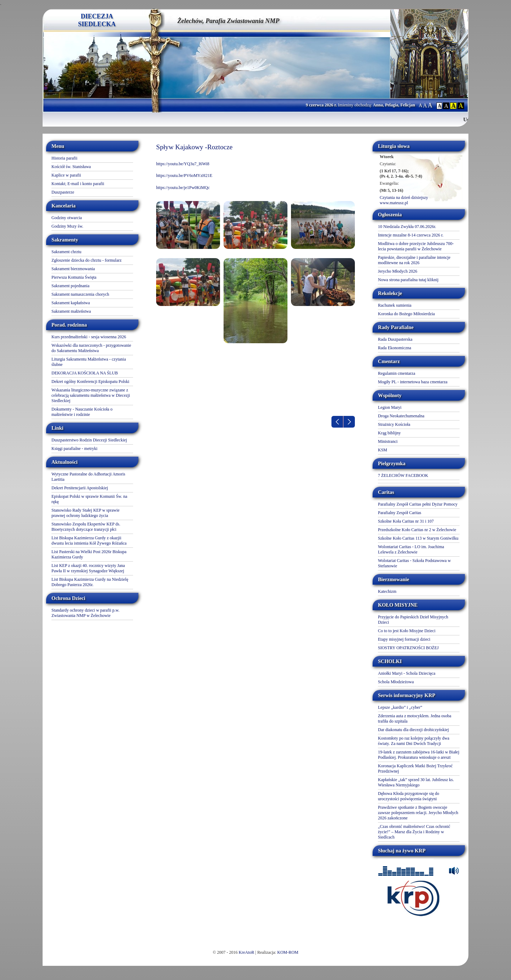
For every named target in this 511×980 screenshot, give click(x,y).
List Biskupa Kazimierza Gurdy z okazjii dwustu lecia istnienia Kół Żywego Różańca (89, 541)
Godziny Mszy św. (67, 226)
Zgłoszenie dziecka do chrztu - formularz (87, 260)
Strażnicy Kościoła (394, 424)
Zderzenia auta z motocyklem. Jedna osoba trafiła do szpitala (415, 719)
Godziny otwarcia (67, 218)
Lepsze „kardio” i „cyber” (400, 707)
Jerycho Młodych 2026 (398, 271)
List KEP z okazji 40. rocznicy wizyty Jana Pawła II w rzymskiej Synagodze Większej (88, 568)
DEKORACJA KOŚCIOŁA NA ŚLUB (85, 373)
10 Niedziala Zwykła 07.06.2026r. (407, 227)
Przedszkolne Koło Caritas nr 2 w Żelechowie (417, 530)
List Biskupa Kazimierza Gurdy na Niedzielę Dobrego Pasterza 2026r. (90, 582)
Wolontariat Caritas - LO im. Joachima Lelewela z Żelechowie (411, 549)
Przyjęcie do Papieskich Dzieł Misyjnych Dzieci (413, 620)
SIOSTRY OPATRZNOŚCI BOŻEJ (408, 648)
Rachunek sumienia (395, 305)
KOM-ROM (288, 952)
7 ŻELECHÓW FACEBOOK (403, 475)
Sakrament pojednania (70, 286)
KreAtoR (247, 952)
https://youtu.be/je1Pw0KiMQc (183, 188)
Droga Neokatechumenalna (401, 416)
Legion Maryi (390, 407)
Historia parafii (64, 158)
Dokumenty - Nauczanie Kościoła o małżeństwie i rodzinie (82, 412)
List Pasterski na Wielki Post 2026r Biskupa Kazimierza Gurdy (89, 554)
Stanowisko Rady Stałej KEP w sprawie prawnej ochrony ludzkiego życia (86, 513)
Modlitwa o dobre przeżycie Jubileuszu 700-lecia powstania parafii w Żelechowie (416, 246)
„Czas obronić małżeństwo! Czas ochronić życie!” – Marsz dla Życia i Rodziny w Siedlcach (414, 832)
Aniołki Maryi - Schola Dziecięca (407, 673)
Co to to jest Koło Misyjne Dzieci (407, 631)
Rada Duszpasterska (395, 339)
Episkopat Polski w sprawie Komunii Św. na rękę (89, 499)
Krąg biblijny (389, 433)
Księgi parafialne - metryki (75, 449)
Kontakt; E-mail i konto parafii (78, 184)
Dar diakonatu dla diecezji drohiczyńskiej (413, 730)
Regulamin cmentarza (397, 373)
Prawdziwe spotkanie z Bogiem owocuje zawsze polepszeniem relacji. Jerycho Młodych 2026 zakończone (418, 813)
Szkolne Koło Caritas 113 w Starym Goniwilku (418, 538)
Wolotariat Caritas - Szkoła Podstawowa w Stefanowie (414, 563)
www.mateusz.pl (394, 203)
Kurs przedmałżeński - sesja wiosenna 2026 (89, 337)
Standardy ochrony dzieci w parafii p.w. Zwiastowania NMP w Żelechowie (86, 613)
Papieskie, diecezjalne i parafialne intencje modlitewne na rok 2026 (414, 260)
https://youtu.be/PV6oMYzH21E (184, 176)
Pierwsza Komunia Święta (74, 277)
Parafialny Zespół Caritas (400, 513)
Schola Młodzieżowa (396, 682)
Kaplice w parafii (66, 175)
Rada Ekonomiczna (395, 348)
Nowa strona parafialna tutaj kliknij (408, 280)
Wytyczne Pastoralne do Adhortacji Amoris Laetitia (88, 477)
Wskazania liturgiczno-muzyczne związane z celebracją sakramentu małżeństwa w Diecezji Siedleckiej (91, 395)
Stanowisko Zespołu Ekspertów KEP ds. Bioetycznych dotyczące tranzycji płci (86, 527)
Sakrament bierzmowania (73, 269)
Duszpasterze (63, 192)
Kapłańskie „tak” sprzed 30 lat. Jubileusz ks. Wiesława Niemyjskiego (416, 782)
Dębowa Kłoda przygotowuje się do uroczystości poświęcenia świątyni (409, 796)
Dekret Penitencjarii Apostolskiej (80, 488)
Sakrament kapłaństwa (71, 303)
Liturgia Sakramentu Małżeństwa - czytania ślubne (89, 362)
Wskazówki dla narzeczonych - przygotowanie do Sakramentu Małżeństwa (91, 348)
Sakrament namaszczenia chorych (80, 294)
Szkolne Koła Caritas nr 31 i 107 (406, 521)
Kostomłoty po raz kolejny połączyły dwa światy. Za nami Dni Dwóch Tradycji (414, 741)
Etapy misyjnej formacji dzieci (404, 639)
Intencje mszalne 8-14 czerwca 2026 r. (411, 235)
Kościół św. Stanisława (71, 167)
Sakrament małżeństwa (71, 311)
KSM (383, 450)
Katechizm (387, 591)
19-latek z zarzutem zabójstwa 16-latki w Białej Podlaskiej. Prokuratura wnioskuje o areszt (419, 755)
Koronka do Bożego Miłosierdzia (406, 314)
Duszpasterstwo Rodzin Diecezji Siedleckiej (89, 440)
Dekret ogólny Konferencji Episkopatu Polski (90, 382)
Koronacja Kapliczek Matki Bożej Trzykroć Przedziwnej (415, 769)
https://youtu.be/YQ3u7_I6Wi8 (183, 164)
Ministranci (388, 441)
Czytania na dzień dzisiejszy (404, 197)
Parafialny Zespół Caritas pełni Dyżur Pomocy (418, 504)
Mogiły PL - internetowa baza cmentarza (413, 382)
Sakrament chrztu (66, 252)
